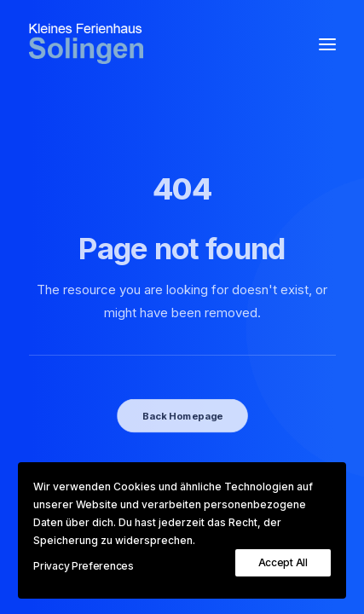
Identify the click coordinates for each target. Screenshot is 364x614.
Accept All (283, 562)
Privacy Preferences (83, 566)
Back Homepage (182, 415)
